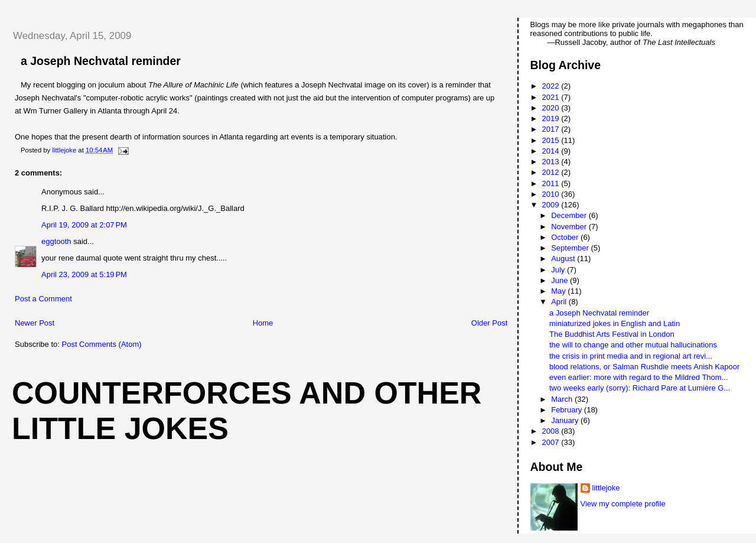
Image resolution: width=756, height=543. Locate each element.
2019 (552, 118)
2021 (552, 97)
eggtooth (56, 241)
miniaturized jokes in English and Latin (615, 323)
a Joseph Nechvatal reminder (599, 313)
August (564, 259)
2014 (552, 151)
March (563, 399)
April (560, 302)
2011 (552, 183)
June (561, 280)
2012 (552, 172)
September (571, 248)
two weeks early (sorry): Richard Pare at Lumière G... (640, 388)
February (568, 410)
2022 (552, 86)
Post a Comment (43, 299)
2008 (552, 431)
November (570, 227)
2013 (552, 162)
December (570, 215)
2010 (552, 194)
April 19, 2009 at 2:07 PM (84, 225)
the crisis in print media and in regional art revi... (631, 356)
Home (263, 323)
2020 (552, 108)
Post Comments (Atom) (102, 344)
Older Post (489, 323)
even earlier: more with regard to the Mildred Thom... (639, 377)
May (559, 291)
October (566, 237)
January (566, 420)
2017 (552, 129)
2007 (552, 442)
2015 (552, 140)
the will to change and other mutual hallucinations (633, 345)
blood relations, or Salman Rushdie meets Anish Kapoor (644, 367)
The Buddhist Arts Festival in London (612, 334)
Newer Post (35, 323)
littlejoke (606, 488)
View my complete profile (623, 504)
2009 (552, 205)
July (559, 270)
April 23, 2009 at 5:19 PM (84, 274)
